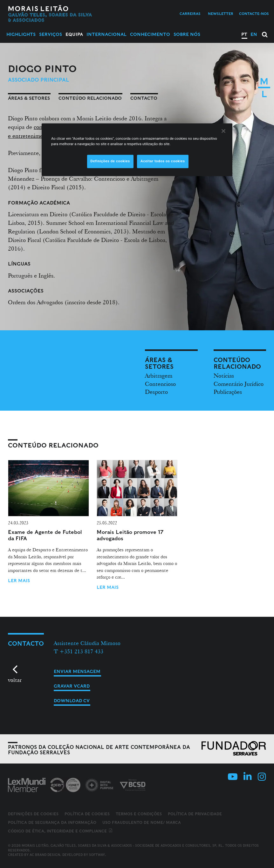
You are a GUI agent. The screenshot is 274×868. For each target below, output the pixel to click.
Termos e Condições (139, 814)
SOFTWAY (97, 855)
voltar (15, 680)
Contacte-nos (254, 14)
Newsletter (221, 14)
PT (244, 34)
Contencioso (160, 384)
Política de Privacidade (195, 814)
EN (254, 34)
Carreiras (190, 14)
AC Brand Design (45, 855)
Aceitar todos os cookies (163, 161)
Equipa (74, 34)
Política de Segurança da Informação (52, 822)
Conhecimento (150, 34)
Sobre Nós (187, 34)
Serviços (51, 34)
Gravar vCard (72, 686)
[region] (137, 150)
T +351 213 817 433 (79, 651)
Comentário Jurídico (239, 384)
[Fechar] (223, 131)
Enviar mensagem (77, 671)
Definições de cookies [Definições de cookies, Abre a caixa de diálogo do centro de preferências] (110, 161)
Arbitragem (159, 375)
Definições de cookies (33, 814)
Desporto (156, 392)
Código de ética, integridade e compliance (61, 831)
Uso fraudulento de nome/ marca (142, 822)
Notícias (224, 375)
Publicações (228, 392)
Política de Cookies (87, 814)
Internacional (106, 34)
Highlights (21, 34)
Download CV (72, 701)
